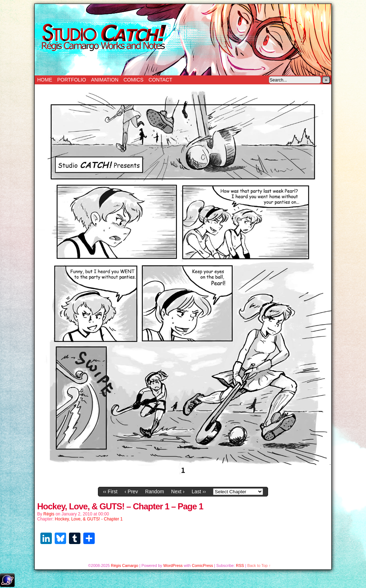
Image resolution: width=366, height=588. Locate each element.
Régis (49, 514)
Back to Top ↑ (259, 565)
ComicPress (202, 565)
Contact (160, 80)
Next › (178, 491)
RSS (240, 565)
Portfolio (72, 80)
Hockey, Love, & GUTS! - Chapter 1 (89, 519)
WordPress (173, 565)
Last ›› (199, 491)
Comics (133, 80)
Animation (105, 80)
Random (155, 491)
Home (45, 80)
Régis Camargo (124, 565)
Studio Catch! (183, 40)
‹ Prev (131, 491)
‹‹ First (110, 491)
